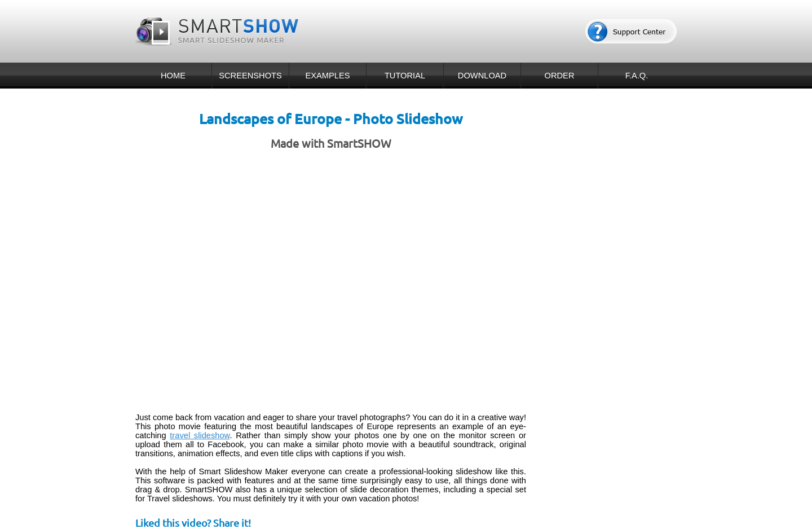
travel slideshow (200, 435)
